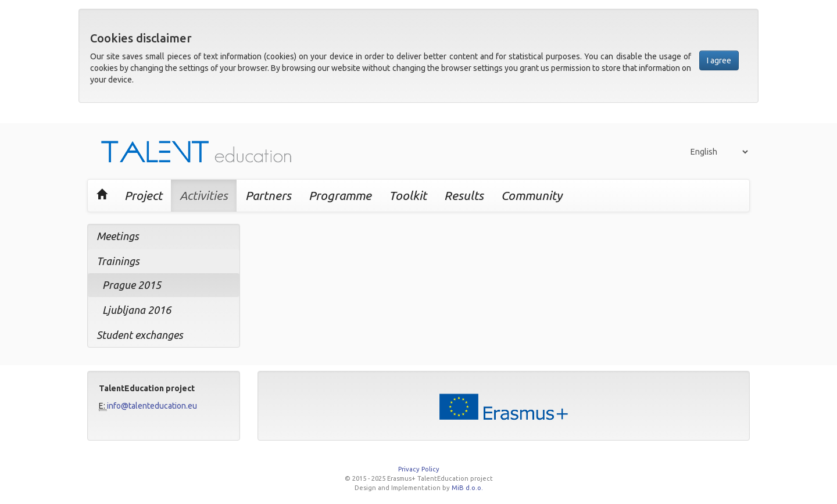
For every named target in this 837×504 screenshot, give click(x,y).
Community (532, 195)
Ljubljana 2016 (137, 310)
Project (143, 195)
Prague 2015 (132, 285)
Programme (340, 195)
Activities (204, 195)
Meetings (118, 236)
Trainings (118, 261)
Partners (268, 195)
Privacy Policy (419, 469)
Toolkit (408, 195)
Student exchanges (140, 335)
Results (464, 195)
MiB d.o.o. (467, 488)
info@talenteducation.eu (152, 406)
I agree (719, 60)
